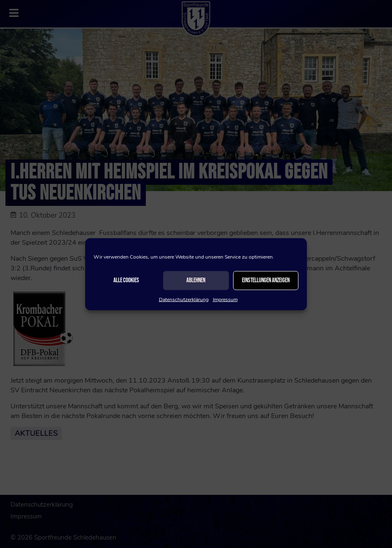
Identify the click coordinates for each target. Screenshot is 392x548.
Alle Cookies (126, 280)
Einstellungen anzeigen (266, 280)
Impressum (225, 299)
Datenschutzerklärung (184, 299)
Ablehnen (196, 280)
